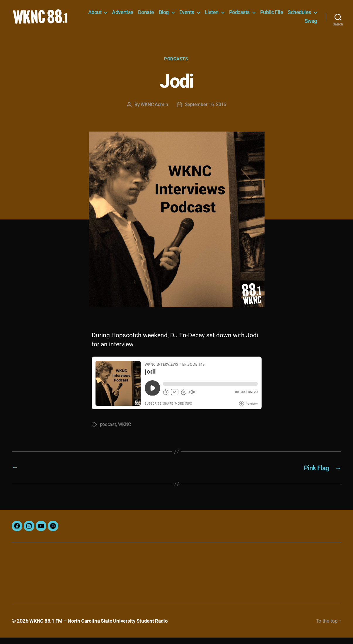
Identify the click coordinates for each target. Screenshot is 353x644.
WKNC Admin (154, 111)
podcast (108, 431)
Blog (197, 15)
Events (220, 15)
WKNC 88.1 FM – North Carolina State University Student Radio (102, 627)
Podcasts (273, 15)
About (129, 15)
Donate (180, 15)
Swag (311, 24)
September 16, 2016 (206, 111)
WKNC (125, 431)
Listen (245, 15)
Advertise (157, 15)
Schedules (282, 24)
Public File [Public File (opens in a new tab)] (305, 15)
